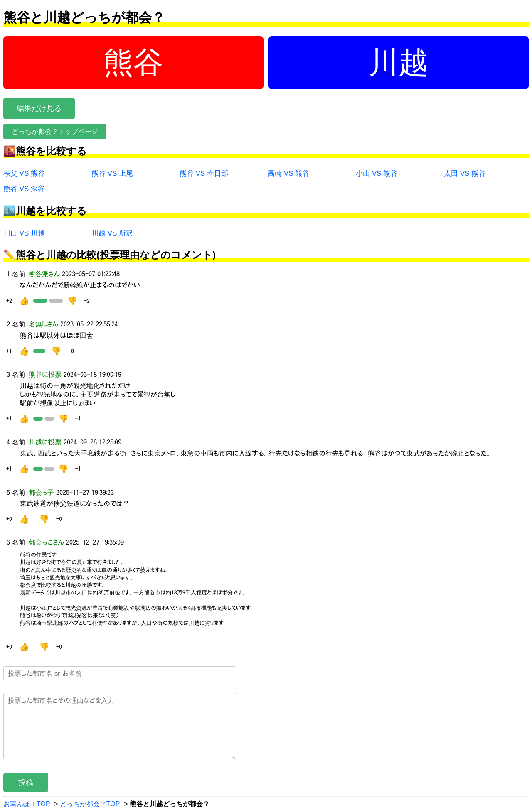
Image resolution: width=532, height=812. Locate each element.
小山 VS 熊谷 (377, 173)
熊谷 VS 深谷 (24, 189)
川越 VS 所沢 (112, 233)
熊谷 (133, 62)
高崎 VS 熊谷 (288, 173)
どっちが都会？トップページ (55, 131)
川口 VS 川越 (24, 233)
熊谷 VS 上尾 (112, 173)
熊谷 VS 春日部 (204, 173)
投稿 (26, 783)
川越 (399, 62)
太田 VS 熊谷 (465, 173)
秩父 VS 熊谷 (24, 173)
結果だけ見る (39, 108)
